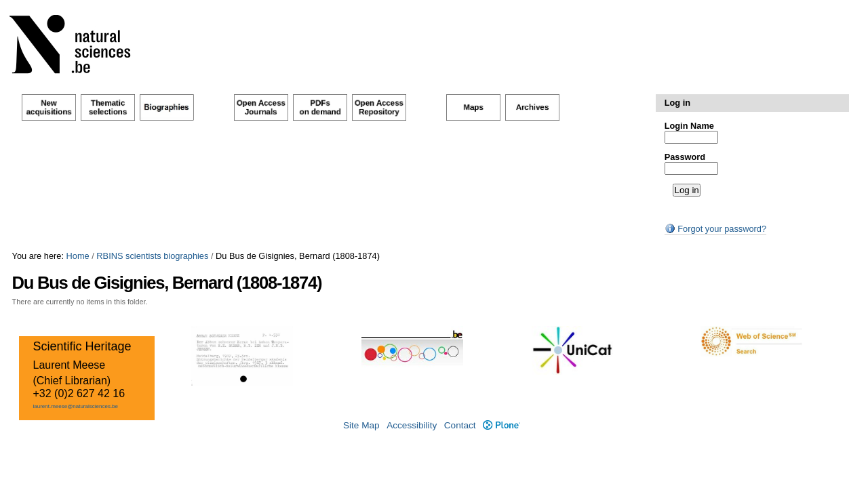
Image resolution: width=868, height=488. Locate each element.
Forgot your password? (715, 229)
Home (78, 256)
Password (685, 157)
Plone (501, 425)
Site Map (361, 425)
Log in (677, 103)
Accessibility (412, 425)
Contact (460, 425)
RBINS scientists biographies (152, 256)
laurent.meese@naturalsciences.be (75, 406)
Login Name (689, 126)
